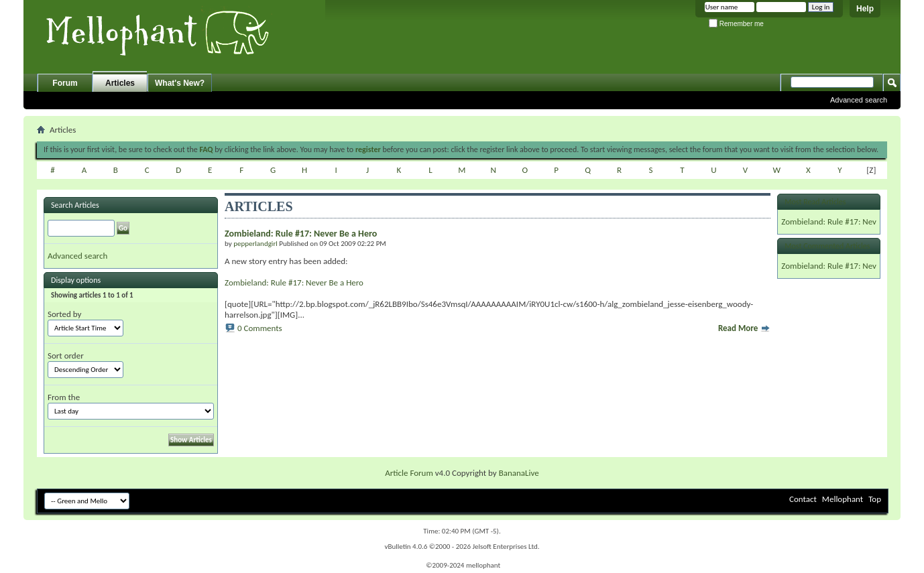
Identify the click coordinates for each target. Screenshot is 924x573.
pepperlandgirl (255, 244)
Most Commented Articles (827, 246)
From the (64, 397)
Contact (803, 499)
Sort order (66, 356)
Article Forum (409, 473)
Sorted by (64, 314)
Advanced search (859, 100)
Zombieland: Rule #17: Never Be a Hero (294, 282)
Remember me (736, 24)
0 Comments (260, 328)
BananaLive (519, 473)
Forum (65, 83)
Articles (120, 83)
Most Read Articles (815, 202)
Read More (744, 328)
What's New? (180, 83)
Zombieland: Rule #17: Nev (829, 221)
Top (875, 499)
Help (865, 9)
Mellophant (843, 499)
